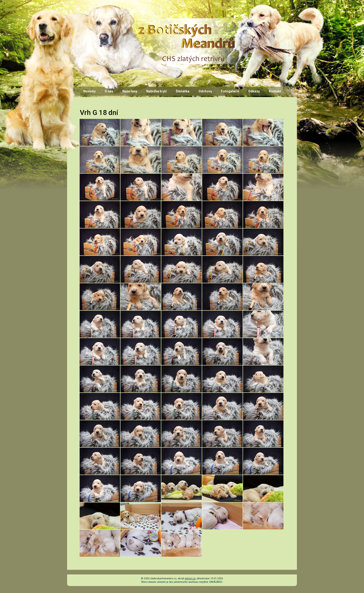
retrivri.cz (190, 578)
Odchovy (205, 91)
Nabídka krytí (156, 91)
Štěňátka (183, 91)
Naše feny (130, 91)
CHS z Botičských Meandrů (186, 23)
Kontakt (275, 91)
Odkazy (254, 91)
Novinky (89, 91)
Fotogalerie (230, 91)
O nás (109, 91)
